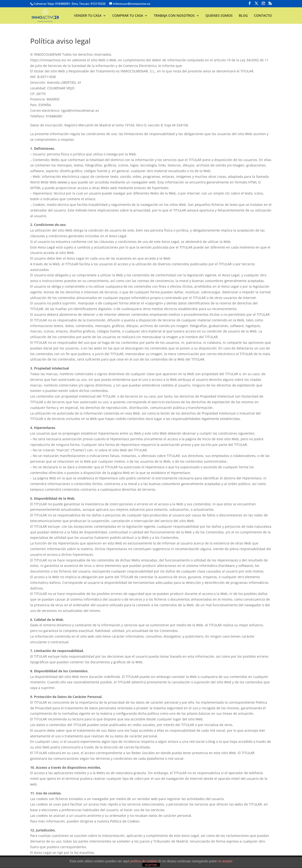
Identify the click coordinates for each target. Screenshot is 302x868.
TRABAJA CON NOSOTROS (174, 16)
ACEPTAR (151, 865)
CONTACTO (263, 16)
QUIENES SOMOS (219, 16)
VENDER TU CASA (88, 16)
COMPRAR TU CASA (128, 16)
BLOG (243, 16)
